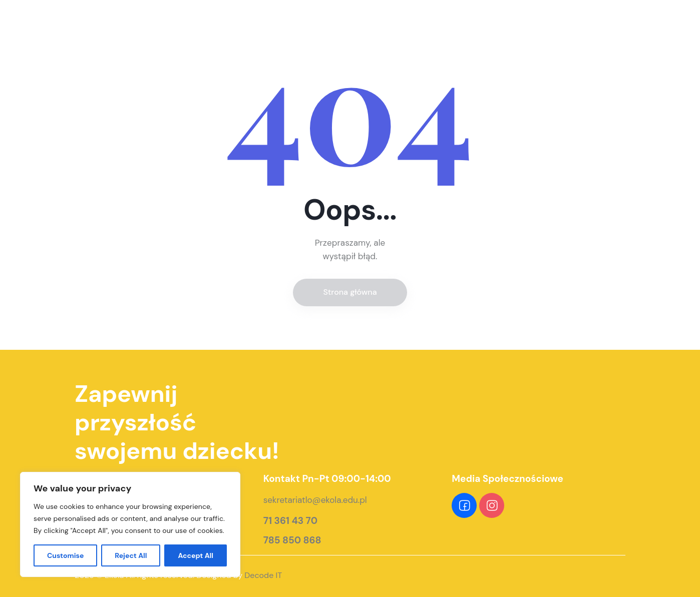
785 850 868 (292, 540)
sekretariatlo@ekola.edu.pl (315, 500)
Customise (66, 555)
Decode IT (263, 575)
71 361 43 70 (290, 521)
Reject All (131, 555)
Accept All (196, 555)
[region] (130, 524)
